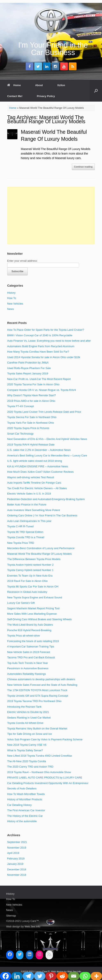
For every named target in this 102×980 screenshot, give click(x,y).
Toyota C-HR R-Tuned (20, 526)
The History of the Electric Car (25, 816)
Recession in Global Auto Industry (27, 592)
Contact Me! (15, 96)
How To (12, 298)
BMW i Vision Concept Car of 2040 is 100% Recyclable (40, 335)
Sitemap (11, 916)
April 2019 (13, 853)
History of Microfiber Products (25, 799)
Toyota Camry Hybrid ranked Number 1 (30, 570)
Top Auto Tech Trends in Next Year (28, 663)
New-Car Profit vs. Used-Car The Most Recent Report (39, 379)
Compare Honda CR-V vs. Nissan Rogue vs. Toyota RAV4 (42, 390)
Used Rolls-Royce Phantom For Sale (29, 368)
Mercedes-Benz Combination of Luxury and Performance (41, 548)
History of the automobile (22, 821)
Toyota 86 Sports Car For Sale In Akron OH (33, 587)
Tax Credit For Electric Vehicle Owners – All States (37, 488)
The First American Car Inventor (26, 810)
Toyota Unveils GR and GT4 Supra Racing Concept (38, 696)
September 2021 (17, 842)
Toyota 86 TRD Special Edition (25, 532)
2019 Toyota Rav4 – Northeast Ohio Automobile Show (39, 772)
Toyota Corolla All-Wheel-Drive (25, 723)
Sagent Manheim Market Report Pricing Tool (33, 608)
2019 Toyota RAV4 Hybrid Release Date (31, 445)
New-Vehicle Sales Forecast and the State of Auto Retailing (42, 685)
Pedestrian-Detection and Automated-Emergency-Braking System (46, 499)
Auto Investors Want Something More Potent (34, 510)
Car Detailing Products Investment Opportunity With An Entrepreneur (48, 783)
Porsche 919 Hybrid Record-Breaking (29, 630)
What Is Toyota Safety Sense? (25, 750)
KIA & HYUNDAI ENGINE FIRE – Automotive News (38, 466)
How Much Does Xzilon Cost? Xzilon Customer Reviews (40, 472)
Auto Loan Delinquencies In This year (29, 521)
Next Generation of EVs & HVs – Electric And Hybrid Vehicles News (47, 439)
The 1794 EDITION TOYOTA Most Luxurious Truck (37, 690)
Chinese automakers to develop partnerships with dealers (41, 679)
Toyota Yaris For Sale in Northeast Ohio (31, 423)
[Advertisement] (51, 216)
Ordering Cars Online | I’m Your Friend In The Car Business (42, 515)
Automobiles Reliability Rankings (27, 674)
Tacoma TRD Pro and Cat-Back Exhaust (31, 657)
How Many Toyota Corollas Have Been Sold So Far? (38, 352)
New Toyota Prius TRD (21, 543)
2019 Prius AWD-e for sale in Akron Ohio (31, 401)
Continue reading (83, 167)
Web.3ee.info (32, 927)
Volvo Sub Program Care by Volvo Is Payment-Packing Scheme (45, 739)
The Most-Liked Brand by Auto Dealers (30, 625)
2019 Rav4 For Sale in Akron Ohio (27, 581)
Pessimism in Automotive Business (28, 668)
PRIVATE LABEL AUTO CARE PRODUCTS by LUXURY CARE (45, 778)
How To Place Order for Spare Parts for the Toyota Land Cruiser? (46, 330)
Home (14, 85)
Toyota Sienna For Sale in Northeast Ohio (32, 417)
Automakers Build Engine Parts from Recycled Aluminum (41, 346)
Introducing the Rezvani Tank (24, 707)
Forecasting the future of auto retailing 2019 (33, 641)
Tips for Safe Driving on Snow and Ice (30, 734)
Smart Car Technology (20, 434)
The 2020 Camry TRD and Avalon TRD (30, 767)
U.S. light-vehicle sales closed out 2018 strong (35, 461)
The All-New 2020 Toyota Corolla (27, 761)
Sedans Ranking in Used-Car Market (29, 718)
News (11, 309)
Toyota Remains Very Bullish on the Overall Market (37, 729)
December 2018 (17, 869)
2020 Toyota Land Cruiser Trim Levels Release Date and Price (44, 412)
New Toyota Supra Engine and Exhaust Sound (35, 597)
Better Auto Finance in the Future (27, 505)
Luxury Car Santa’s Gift (21, 603)
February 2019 (16, 859)
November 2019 (17, 848)
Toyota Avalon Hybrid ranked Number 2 (30, 565)
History (11, 293)
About (39, 85)
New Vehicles (15, 304)
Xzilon (61, 85)
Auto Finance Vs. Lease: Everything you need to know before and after (49, 341)
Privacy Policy (46, 96)
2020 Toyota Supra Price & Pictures (28, 428)
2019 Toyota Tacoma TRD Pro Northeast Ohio (34, 701)
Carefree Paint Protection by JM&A (28, 363)
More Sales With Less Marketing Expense (32, 614)
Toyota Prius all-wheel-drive (23, 636)
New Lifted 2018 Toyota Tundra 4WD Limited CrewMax (40, 756)
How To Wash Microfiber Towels (26, 794)
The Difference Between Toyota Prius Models (34, 559)
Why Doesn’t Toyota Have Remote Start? (32, 395)
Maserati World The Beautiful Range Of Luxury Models (40, 554)
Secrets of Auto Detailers (22, 788)
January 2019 (15, 864)
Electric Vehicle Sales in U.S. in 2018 (29, 494)
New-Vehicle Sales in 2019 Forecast (29, 652)
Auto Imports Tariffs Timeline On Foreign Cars (34, 483)
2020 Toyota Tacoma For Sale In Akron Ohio (33, 384)
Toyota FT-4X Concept (20, 406)
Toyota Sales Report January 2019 (28, 373)
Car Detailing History (19, 805)
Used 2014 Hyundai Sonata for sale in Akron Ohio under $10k (44, 357)
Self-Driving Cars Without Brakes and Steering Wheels (39, 619)
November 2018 (17, 875)
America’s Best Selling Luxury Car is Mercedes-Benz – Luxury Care (47, 455)
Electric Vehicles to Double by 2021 (28, 712)
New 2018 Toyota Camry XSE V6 (27, 745)
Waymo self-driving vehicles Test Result (31, 477)
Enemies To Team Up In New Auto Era (30, 576)
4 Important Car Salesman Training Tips (31, 646)
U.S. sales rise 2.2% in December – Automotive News (39, 450)
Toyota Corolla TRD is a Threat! (26, 537)
